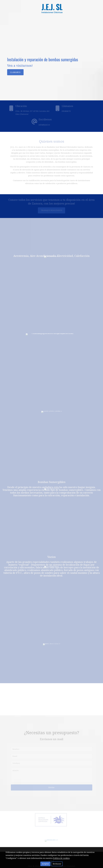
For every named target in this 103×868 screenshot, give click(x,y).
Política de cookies (61, 858)
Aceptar (45, 864)
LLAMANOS (15, 72)
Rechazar (57, 864)
